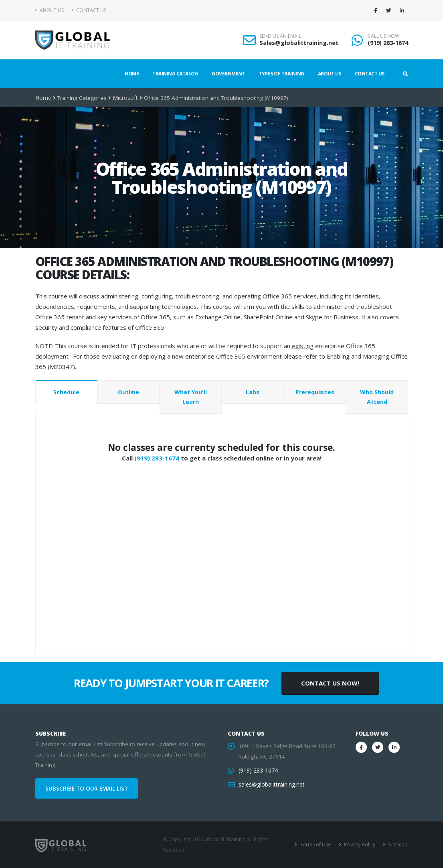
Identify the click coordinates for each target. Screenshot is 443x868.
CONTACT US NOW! (330, 683)
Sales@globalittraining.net (299, 43)
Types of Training (281, 74)
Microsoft (124, 98)
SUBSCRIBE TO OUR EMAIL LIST (87, 789)
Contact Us (89, 10)
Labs (253, 392)
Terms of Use (317, 845)
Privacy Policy (361, 845)
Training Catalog (175, 74)
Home (132, 74)
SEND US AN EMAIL (280, 36)
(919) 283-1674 (388, 43)
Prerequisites (315, 392)
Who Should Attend (377, 397)
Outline (128, 392)
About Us (50, 10)
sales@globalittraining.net (271, 785)
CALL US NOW (383, 36)
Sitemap (398, 845)
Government (228, 74)
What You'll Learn (191, 397)
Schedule (66, 392)
